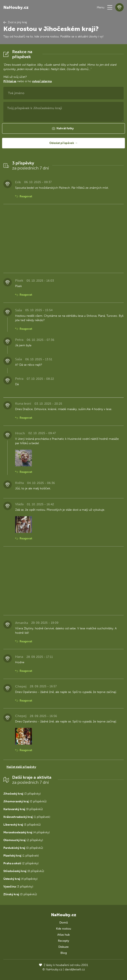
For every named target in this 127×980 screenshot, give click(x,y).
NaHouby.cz (16, 7)
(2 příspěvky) (23, 840)
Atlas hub (63, 935)
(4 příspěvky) (27, 832)
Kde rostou (63, 929)
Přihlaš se (10, 81)
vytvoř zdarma (42, 81)
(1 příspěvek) (27, 817)
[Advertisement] (63, 239)
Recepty (63, 941)
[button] (110, 7)
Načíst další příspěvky (21, 767)
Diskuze (63, 947)
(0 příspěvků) (25, 801)
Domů (64, 923)
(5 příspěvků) (22, 825)
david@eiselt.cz (75, 969)
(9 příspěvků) (23, 809)
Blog (64, 953)
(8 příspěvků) (24, 871)
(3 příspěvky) (22, 794)
